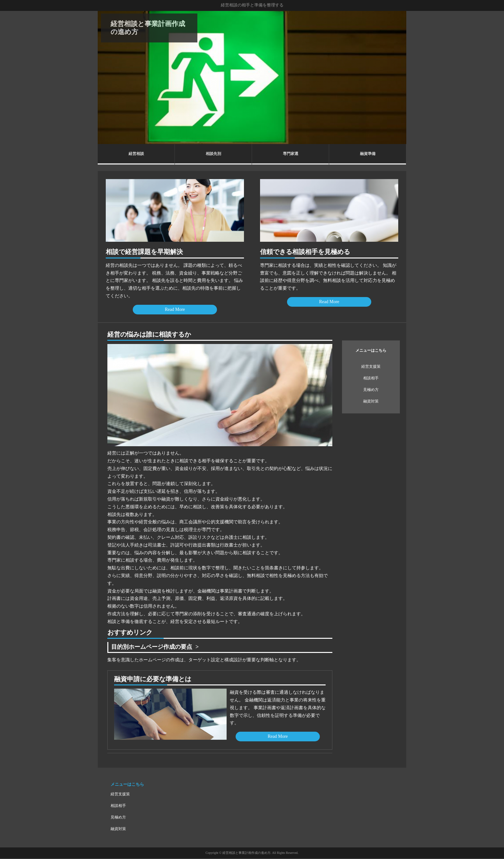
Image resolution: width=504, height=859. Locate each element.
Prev (106, 77)
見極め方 (371, 390)
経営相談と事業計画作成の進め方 (148, 28)
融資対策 (371, 401)
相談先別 (213, 154)
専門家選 (291, 154)
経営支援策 (371, 366)
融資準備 (368, 154)
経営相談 (136, 154)
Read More (175, 309)
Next (398, 77)
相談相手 (371, 378)
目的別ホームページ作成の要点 (157, 647)
